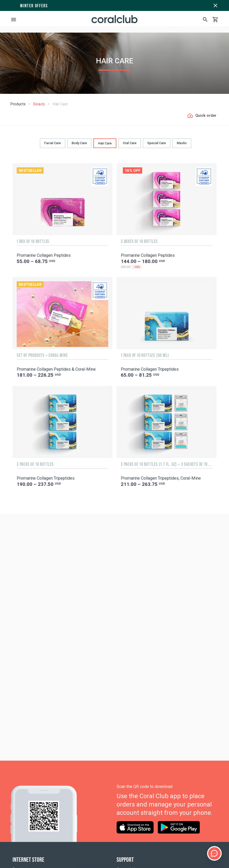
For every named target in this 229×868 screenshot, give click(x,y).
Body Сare (79, 143)
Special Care (157, 143)
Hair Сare (105, 143)
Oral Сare (130, 143)
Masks (182, 143)
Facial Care (53, 143)
